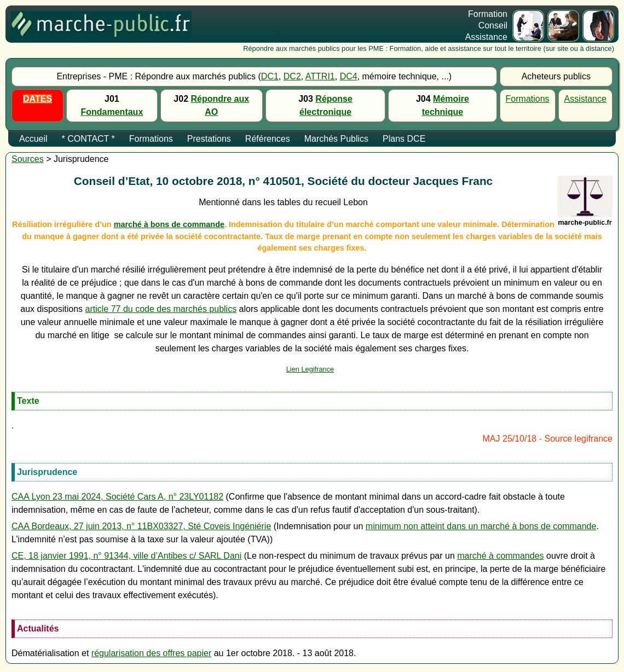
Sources (28, 159)
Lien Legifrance (310, 369)
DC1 (270, 76)
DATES (37, 99)
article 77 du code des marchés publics (161, 309)
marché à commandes (500, 556)
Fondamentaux (112, 112)
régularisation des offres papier (151, 653)
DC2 (292, 76)
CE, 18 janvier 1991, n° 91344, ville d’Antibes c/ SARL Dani (126, 556)
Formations (528, 99)
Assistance (585, 99)
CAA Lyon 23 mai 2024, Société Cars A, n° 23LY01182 (117, 497)
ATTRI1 (320, 76)
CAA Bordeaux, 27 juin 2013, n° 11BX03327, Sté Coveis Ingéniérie (141, 526)
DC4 (349, 76)
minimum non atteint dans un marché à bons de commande (481, 526)
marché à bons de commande (169, 224)
